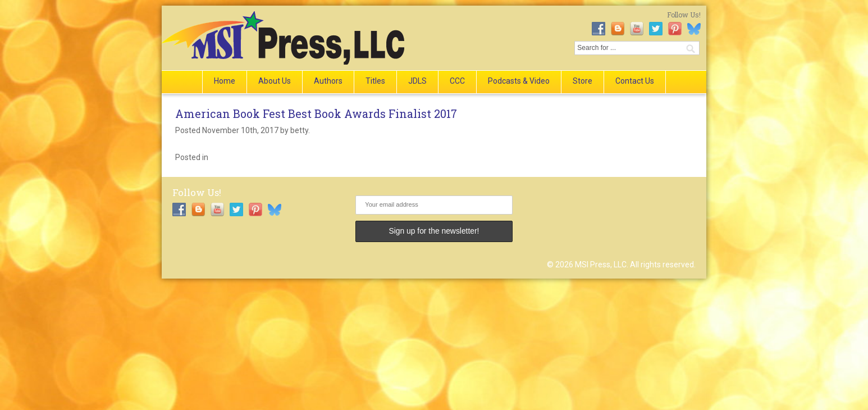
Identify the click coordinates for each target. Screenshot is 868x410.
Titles (375, 81)
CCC (457, 81)
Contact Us (635, 81)
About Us (275, 81)
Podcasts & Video (519, 81)
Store (583, 81)
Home (225, 81)
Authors (328, 81)
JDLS (417, 81)
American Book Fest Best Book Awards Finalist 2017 (316, 113)
